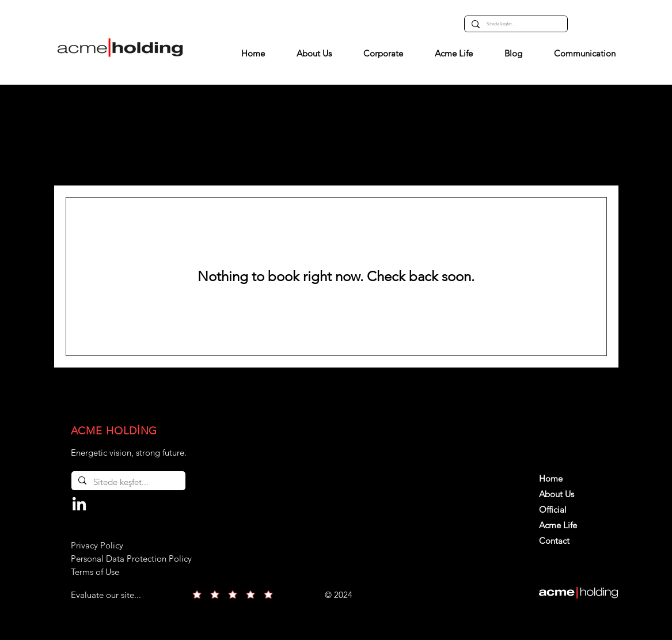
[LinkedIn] (79, 505)
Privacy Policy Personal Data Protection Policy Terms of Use (131, 558)
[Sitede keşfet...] (515, 24)
